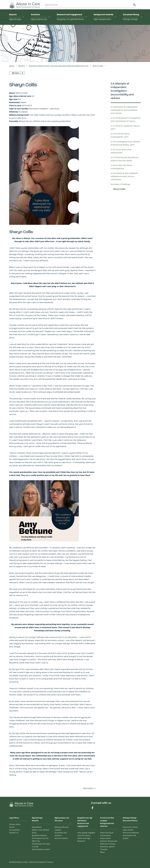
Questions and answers (61, 834)
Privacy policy (15, 824)
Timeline (104, 849)
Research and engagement (70, 17)
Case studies (128, 830)
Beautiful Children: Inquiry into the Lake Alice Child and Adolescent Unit (59, 66)
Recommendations (131, 833)
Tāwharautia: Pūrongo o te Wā (41, 845)
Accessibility (15, 830)
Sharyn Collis (119, 189)
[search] (89, 5)
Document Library (130, 827)
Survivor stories (61, 838)
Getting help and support (61, 828)
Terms (12, 827)
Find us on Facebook (92, 808)
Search (134, 5)
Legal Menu (14, 818)
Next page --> (89, 788)
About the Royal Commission (107, 834)
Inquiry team (105, 838)
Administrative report (41, 849)
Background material (103, 17)
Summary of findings (120, 184)
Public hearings (84, 838)
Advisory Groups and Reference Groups (109, 842)
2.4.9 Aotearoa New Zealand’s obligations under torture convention (124, 176)
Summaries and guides (129, 837)
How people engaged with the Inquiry (86, 834)
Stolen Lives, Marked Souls (40, 831)
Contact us (14, 833)
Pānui (102, 852)
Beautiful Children (39, 835)
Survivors (39, 17)
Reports (15, 17)
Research (81, 841)
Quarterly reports (107, 847)
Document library (131, 17)
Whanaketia (37, 827)
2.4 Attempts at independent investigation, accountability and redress (124, 110)
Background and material (109, 822)
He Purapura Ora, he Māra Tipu (40, 840)
